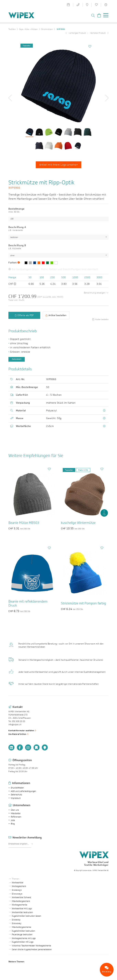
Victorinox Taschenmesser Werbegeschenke (32, 946)
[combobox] (58, 237)
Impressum (16, 798)
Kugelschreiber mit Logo (23, 942)
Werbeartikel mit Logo (22, 909)
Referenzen (16, 817)
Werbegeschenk (19, 886)
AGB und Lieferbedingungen (23, 791)
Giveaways (17, 890)
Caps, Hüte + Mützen (28, 29)
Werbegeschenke (20, 905)
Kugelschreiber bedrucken (23, 931)
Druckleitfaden (17, 788)
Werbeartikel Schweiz (21, 897)
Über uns (15, 810)
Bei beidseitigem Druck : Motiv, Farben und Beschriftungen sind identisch (53, 269)
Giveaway (16, 920)
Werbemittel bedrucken (22, 912)
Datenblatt (17, 359)
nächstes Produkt (99, 33)
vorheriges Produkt (76, 33)
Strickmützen (47, 29)
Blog (13, 824)
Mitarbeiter (16, 813)
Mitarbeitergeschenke (22, 927)
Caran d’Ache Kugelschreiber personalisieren (32, 950)
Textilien (12, 29)
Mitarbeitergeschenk (21, 901)
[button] (11, 98)
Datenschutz (16, 795)
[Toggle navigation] (105, 16)
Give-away (17, 923)
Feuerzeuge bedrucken (22, 935)
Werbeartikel (18, 883)
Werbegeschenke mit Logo (24, 938)
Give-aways (17, 894)
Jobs (13, 820)
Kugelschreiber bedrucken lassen (27, 916)
